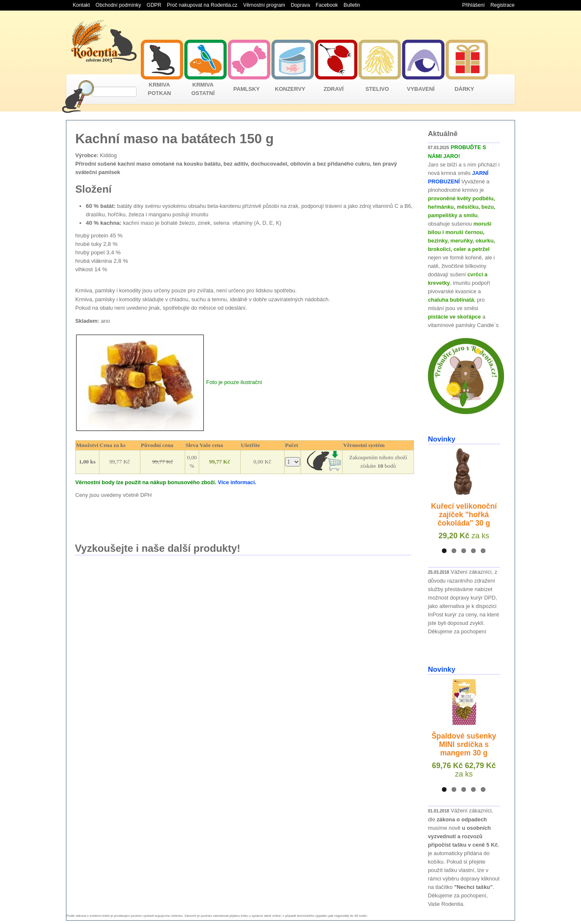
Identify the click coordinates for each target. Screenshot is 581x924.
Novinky (442, 439)
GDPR (154, 5)
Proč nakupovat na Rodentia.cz (202, 5)
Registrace (503, 5)
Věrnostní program (264, 5)
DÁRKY (464, 89)
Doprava (300, 5)
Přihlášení (473, 5)
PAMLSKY (247, 89)
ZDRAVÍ (333, 89)
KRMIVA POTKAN (160, 89)
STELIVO (377, 89)
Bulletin (352, 5)
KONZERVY (290, 89)
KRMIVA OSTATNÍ (203, 89)
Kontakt (81, 5)
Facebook (327, 5)
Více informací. (237, 482)
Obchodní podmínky (118, 5)
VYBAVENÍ (421, 89)
